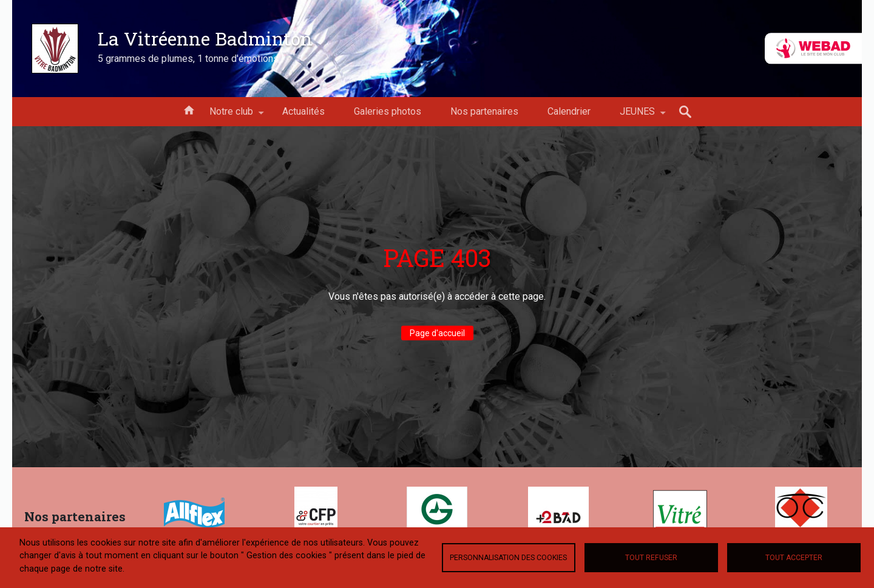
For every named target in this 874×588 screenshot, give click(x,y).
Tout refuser (651, 558)
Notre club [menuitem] (231, 116)
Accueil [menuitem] (189, 109)
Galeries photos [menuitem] (388, 111)
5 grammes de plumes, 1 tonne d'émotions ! (191, 59)
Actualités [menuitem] (303, 111)
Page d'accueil (437, 333)
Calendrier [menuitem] (569, 111)
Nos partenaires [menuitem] (484, 111)
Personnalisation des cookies (508, 558)
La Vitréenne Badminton (205, 38)
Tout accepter (794, 558)
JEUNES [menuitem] (637, 116)
